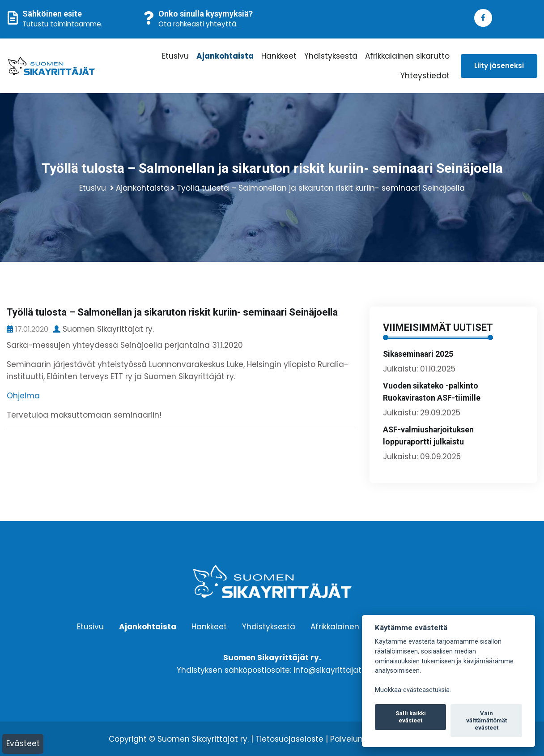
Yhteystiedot (425, 76)
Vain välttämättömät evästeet (487, 720)
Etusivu (175, 56)
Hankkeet (279, 56)
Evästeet (23, 743)
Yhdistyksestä (331, 56)
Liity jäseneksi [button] (499, 66)
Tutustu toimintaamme (62, 24)
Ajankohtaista (225, 56)
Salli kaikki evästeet (411, 717)
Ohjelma (23, 396)
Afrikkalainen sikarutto (407, 56)
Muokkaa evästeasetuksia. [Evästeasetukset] (413, 690)
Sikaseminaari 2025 (418, 354)
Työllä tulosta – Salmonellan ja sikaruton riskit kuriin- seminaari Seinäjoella (321, 188)
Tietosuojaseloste (289, 739)
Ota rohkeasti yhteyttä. (198, 24)
